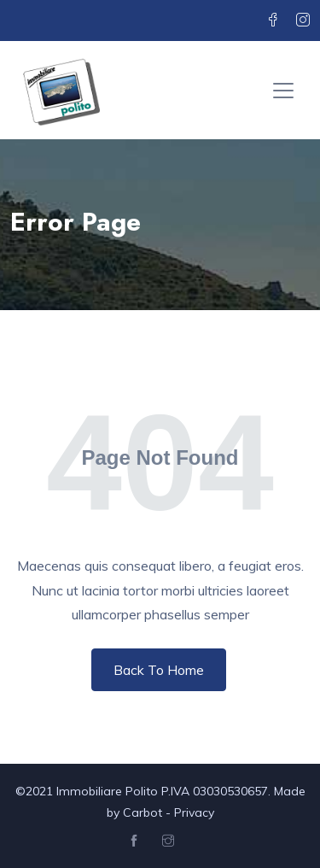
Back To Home (159, 670)
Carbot (143, 812)
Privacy (194, 812)
